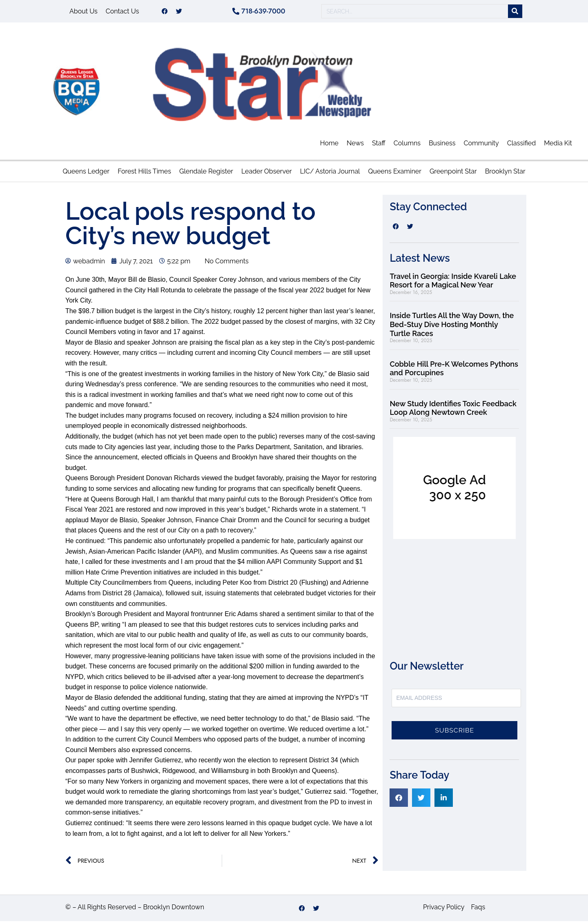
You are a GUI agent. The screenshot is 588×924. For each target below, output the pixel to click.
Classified (521, 146)
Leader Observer (267, 174)
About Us (84, 12)
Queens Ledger (86, 174)
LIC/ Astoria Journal (330, 174)
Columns (407, 146)
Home (329, 146)
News (355, 146)
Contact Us (122, 12)
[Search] (515, 13)
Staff (379, 146)
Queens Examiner (394, 174)
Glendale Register (206, 174)
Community (481, 146)
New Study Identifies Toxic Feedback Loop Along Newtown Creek (453, 411)
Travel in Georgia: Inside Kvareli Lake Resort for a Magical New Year (453, 284)
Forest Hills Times (144, 174)
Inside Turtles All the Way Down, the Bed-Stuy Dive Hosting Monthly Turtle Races (452, 327)
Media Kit (558, 146)
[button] (399, 800)
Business (442, 146)
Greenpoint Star (453, 174)
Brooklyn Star (505, 174)
